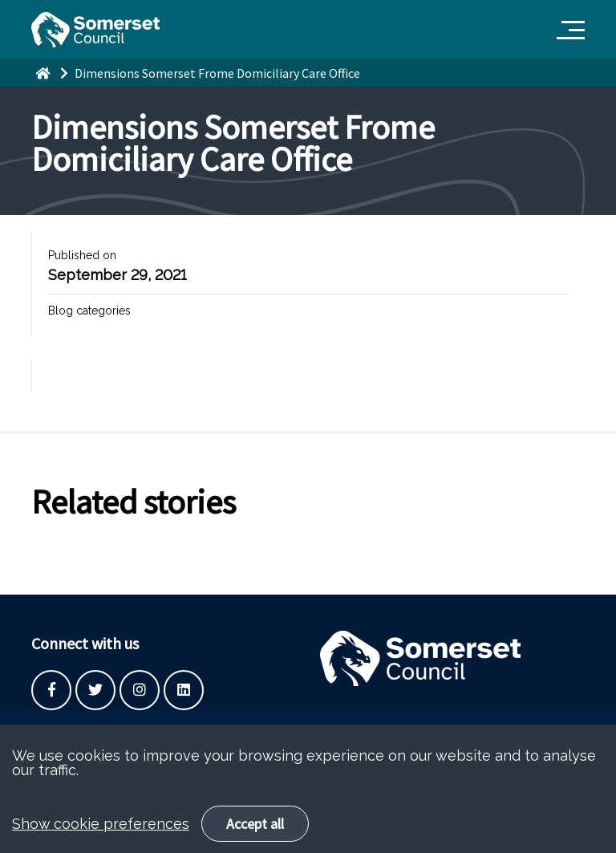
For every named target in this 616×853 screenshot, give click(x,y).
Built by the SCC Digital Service (111, 730)
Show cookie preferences (101, 844)
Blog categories (89, 311)
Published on (82, 255)
